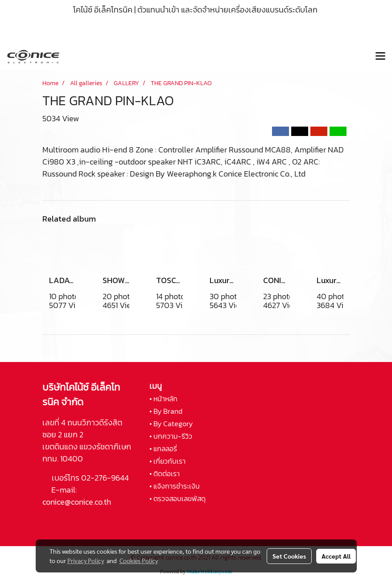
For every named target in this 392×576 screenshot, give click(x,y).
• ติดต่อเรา (165, 473)
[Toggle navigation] (380, 57)
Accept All (336, 556)
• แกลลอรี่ (163, 448)
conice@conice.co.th (78, 502)
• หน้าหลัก (163, 399)
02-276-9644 (105, 478)
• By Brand (166, 411)
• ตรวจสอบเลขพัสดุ (177, 498)
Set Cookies (289, 556)
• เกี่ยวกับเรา (167, 461)
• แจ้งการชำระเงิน (175, 486)
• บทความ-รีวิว (171, 436)
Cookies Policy (139, 560)
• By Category (171, 424)
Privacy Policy (86, 560)
